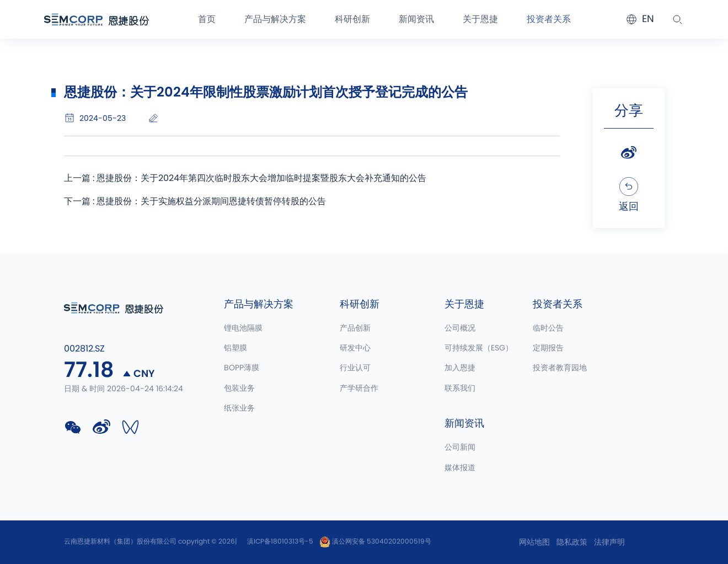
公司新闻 (460, 448)
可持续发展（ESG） (479, 348)
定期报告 (548, 348)
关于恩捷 (480, 19)
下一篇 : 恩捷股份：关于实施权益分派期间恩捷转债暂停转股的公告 (195, 201)
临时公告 (548, 328)
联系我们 (460, 389)
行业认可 (355, 368)
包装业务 (239, 389)
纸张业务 (239, 408)
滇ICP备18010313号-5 (280, 541)
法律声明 (609, 542)
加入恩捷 (460, 368)
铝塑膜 (235, 348)
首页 (207, 19)
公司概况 (460, 328)
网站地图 (534, 542)
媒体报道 (460, 468)
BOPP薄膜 (242, 368)
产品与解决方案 (275, 19)
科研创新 (352, 19)
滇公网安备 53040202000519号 (375, 541)
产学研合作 (359, 389)
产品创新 (355, 328)
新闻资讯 (416, 19)
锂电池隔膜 (243, 328)
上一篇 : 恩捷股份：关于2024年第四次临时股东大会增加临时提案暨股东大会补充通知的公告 (245, 178)
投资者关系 (549, 19)
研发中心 (355, 348)
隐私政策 (572, 542)
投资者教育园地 (560, 368)
